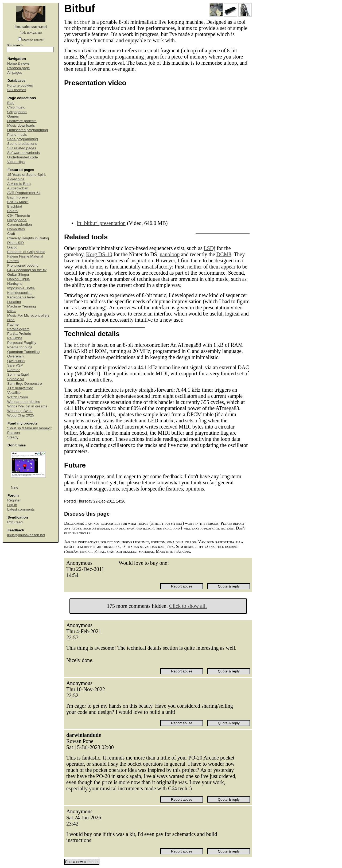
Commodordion (20, 225)
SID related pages (22, 148)
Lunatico (14, 302)
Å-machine (16, 179)
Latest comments (21, 509)
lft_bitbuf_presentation (101, 223)
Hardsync (15, 284)
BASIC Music (18, 202)
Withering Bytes (20, 411)
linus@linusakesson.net (26, 535)
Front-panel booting (23, 265)
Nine (11, 320)
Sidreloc (14, 370)
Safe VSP (15, 365)
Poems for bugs (20, 347)
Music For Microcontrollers (28, 315)
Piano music (17, 135)
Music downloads (21, 125)
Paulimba (15, 338)
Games (13, 116)
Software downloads (24, 153)
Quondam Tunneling (24, 352)
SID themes (17, 90)
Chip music (16, 107)
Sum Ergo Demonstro (25, 384)
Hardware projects (22, 121)
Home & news (18, 63)
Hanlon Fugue (19, 279)
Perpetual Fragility (22, 343)
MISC (12, 311)
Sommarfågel (18, 374)
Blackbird (15, 206)
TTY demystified (20, 388)
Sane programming (23, 139)
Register (14, 500)
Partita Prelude (19, 334)
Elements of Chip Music (26, 252)
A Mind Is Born (19, 184)
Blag (11, 103)
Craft (11, 234)
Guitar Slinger (18, 275)
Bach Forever (18, 197)
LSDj (210, 248)
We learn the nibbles (24, 402)
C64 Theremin (19, 215)
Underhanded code (23, 157)
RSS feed (15, 522)
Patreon (13, 433)
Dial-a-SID (15, 243)
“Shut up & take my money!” (30, 428)
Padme (13, 324)
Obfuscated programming (28, 130)
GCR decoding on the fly (27, 270)
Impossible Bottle (21, 288)
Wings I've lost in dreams (27, 406)
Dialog (12, 247)
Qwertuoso (16, 361)
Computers (16, 229)
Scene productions (22, 144)
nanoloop (170, 254)
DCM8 (224, 254)
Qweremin (15, 356)
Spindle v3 (16, 379)
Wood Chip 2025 (21, 415)
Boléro (12, 211)
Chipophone (17, 112)
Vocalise (14, 393)
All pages (15, 73)
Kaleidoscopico (19, 293)
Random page (19, 68)
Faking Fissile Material (25, 256)
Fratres (13, 261)
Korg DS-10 (99, 254)
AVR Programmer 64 (24, 193)
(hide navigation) (31, 33)
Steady (13, 437)
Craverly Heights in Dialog (28, 238)
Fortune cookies (20, 85)
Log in (12, 505)
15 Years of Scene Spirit (26, 175)
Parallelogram (18, 329)
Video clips (16, 162)
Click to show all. (188, 606)
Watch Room (18, 397)
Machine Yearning (22, 306)
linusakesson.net (31, 27)
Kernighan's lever (21, 297)
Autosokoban (18, 188)
